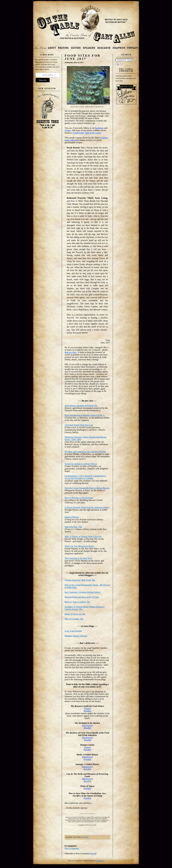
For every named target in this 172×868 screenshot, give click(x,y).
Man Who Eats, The (73, 527)
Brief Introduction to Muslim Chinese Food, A (85, 415)
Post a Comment (72, 848)
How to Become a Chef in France (79, 498)
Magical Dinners (72, 517)
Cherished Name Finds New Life (79, 425)
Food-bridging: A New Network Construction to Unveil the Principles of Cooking (85, 477)
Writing (63, 47)
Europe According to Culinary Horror (81, 464)
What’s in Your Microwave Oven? (79, 546)
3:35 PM (85, 837)
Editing (76, 47)
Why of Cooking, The (74, 619)
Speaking (89, 47)
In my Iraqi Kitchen (73, 631)
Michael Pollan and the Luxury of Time (82, 597)
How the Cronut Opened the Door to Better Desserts (87, 488)
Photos (119, 47)
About (52, 47)
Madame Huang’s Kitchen (76, 636)
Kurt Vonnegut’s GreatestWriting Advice (82, 592)
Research (104, 47)
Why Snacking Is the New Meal (78, 558)
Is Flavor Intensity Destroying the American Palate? (87, 507)
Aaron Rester (100, 861)
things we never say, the (75, 614)
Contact (132, 47)
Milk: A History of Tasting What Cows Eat (83, 536)
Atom (93, 854)
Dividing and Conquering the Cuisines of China (85, 452)
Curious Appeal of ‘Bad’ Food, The (80, 580)
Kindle (87, 781)
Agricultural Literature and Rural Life (81, 406)
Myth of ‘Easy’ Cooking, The (77, 602)
